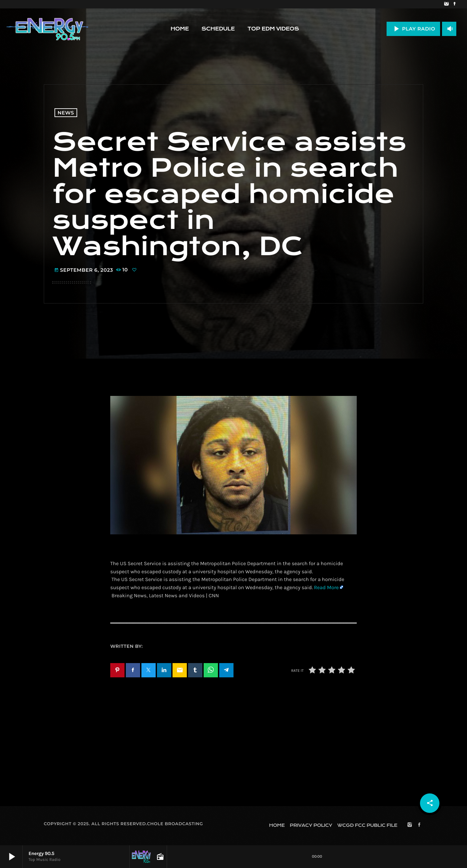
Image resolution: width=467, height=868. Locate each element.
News (66, 113)
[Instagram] (446, 4)
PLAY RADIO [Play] (413, 29)
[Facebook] (455, 4)
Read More (326, 588)
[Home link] (47, 29)
